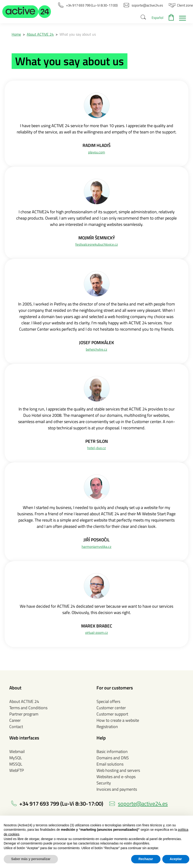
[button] (27, 12)
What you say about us (78, 34)
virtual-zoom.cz (96, 632)
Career (15, 720)
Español (157, 18)
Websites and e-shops (116, 777)
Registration (107, 727)
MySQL (16, 758)
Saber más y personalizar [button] (31, 859)
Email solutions (110, 764)
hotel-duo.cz (96, 448)
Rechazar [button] (146, 859)
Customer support (112, 714)
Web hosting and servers (118, 770)
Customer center (111, 708)
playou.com (97, 152)
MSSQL (16, 764)
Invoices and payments (117, 789)
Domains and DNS (113, 758)
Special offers (108, 701)
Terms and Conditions (28, 708)
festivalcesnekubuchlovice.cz (97, 244)
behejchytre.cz (96, 349)
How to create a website (118, 720)
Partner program (24, 714)
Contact (16, 727)
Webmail (17, 751)
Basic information (112, 751)
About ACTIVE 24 (40, 34)
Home (16, 34)
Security (104, 783)
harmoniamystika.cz (96, 547)
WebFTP (17, 770)
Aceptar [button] (176, 859)
